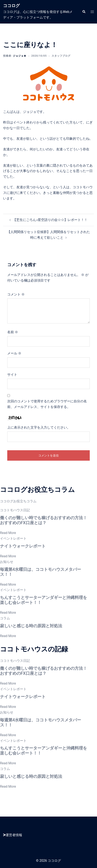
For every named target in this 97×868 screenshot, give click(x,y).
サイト (12, 375)
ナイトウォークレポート (23, 546)
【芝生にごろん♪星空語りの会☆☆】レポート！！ (50, 220)
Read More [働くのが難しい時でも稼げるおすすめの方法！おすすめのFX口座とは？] (8, 533)
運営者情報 (13, 835)
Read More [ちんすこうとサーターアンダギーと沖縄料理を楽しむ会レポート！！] (8, 613)
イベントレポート (13, 538)
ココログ (11, 6)
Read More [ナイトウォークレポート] (8, 556)
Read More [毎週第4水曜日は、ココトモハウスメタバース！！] (8, 584)
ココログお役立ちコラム (18, 501)
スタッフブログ (61, 56)
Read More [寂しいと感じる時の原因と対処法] (8, 636)
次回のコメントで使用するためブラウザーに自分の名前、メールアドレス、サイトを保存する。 (47, 404)
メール (14, 353)
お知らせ (7, 562)
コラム (5, 618)
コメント (16, 294)
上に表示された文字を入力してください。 (39, 427)
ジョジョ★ (20, 56)
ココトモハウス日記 (15, 510)
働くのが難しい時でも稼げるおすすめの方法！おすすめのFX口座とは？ (44, 520)
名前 (13, 332)
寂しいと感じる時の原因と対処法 (31, 626)
